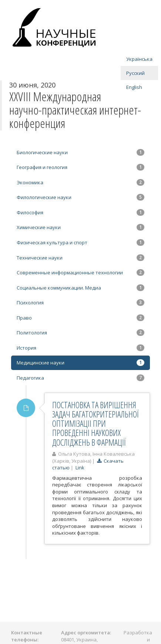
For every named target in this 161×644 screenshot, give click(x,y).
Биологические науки (80, 152)
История (80, 348)
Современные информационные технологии (80, 273)
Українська (139, 59)
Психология (80, 303)
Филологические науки (80, 197)
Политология (80, 333)
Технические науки (80, 258)
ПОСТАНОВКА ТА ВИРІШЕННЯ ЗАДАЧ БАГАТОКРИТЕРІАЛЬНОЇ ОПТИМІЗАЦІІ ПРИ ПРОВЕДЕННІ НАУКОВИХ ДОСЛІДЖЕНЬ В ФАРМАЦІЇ (95, 424)
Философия (80, 212)
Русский (135, 73)
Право (80, 318)
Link (80, 468)
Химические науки (80, 227)
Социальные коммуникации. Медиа (80, 288)
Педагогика (80, 378)
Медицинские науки (80, 363)
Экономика (80, 182)
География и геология (80, 167)
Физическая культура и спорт (80, 242)
